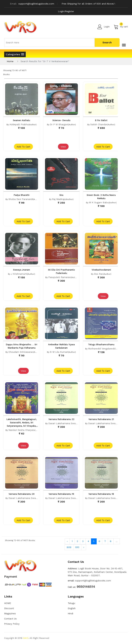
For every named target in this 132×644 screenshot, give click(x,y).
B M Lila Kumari (59, 352)
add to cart (23, 147)
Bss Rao (99, 274)
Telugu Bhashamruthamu (101, 345)
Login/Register (66, 11)
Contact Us (10, 619)
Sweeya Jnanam (22, 270)
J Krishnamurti (19, 274)
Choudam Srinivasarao (21, 352)
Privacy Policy (12, 624)
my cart (121, 27)
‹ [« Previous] (67, 541)
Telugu (71, 603)
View (63, 147)
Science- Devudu (61, 120)
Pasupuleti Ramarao (60, 277)
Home (10, 61)
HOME (8, 603)
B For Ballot (101, 120)
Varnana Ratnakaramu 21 (101, 419)
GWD (26, 638)
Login (104, 27)
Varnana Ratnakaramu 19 (61, 494)
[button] (15, 54)
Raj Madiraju (59, 199)
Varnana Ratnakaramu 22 (61, 419)
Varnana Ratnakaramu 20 (22, 494)
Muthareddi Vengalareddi (102, 349)
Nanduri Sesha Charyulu (22, 430)
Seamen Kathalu (22, 120)
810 (77, 547)
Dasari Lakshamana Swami (63, 423)
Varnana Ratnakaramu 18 (101, 494)
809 (69, 547)
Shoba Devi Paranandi (21, 199)
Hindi (70, 613)
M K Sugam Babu (99, 202)
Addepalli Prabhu (19, 124)
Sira (61, 195)
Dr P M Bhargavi (59, 124)
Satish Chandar (99, 124)
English (72, 608)
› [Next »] (84, 547)
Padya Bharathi (22, 195)
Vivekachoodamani (101, 270)
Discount (9, 608)
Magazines (10, 613)
